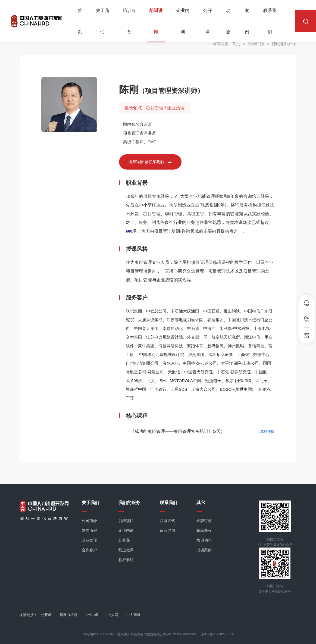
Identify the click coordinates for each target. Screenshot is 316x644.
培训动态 (204, 540)
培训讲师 (156, 22)
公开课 (208, 22)
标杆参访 (126, 560)
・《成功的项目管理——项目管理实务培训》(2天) (174, 431)
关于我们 (102, 22)
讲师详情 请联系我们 (146, 162)
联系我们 (270, 22)
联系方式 (167, 521)
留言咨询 (167, 530)
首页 (80, 22)
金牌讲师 (204, 521)
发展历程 (89, 530)
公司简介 (89, 521)
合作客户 (89, 550)
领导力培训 (68, 615)
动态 (228, 22)
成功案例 (204, 550)
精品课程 (204, 530)
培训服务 (129, 22)
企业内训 (183, 22)
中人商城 (133, 615)
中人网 (113, 615)
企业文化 (89, 540)
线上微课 (126, 550)
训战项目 (126, 521)
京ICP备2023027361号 (218, 634)
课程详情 (267, 432)
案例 (247, 22)
